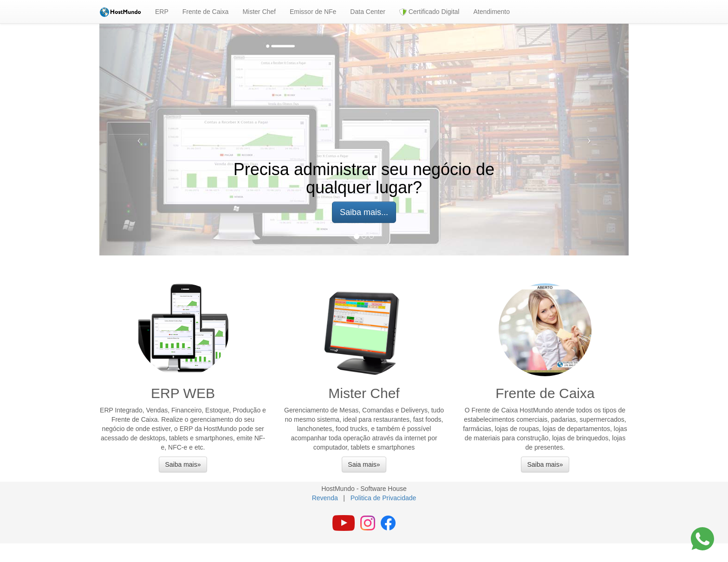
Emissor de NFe (313, 12)
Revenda (325, 498)
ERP (162, 12)
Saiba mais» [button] (183, 464)
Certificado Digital (429, 12)
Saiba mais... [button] (364, 212)
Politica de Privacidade (383, 498)
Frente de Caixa (206, 12)
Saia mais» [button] (364, 464)
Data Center (367, 12)
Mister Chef (259, 12)
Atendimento (491, 12)
